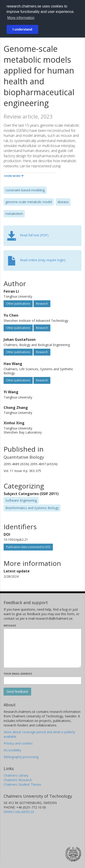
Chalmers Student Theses (22, 784)
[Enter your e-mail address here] (42, 681)
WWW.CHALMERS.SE (19, 812)
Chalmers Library (16, 775)
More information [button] (21, 18)
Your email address (18, 674)
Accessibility (12, 750)
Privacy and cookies (18, 743)
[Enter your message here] (42, 648)
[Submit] (17, 692)
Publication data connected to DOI (28, 547)
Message (10, 625)
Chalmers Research (18, 780)
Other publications (18, 304)
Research (42, 304)
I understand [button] (22, 29)
